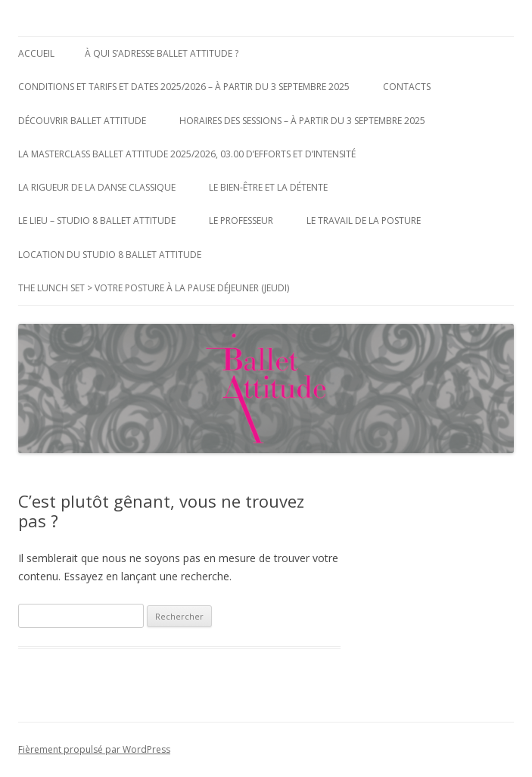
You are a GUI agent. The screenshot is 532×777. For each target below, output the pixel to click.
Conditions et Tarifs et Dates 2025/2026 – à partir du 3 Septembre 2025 (184, 87)
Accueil (36, 53)
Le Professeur (241, 221)
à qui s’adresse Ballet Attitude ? (162, 53)
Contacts (407, 87)
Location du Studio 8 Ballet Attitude (110, 255)
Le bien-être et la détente (268, 187)
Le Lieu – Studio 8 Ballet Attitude (97, 221)
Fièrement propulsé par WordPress (94, 749)
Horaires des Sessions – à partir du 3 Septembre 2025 (302, 121)
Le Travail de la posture (364, 221)
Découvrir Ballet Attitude (82, 121)
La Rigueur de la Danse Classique (97, 187)
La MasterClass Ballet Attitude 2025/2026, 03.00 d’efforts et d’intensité (187, 154)
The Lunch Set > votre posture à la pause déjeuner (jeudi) (154, 288)
